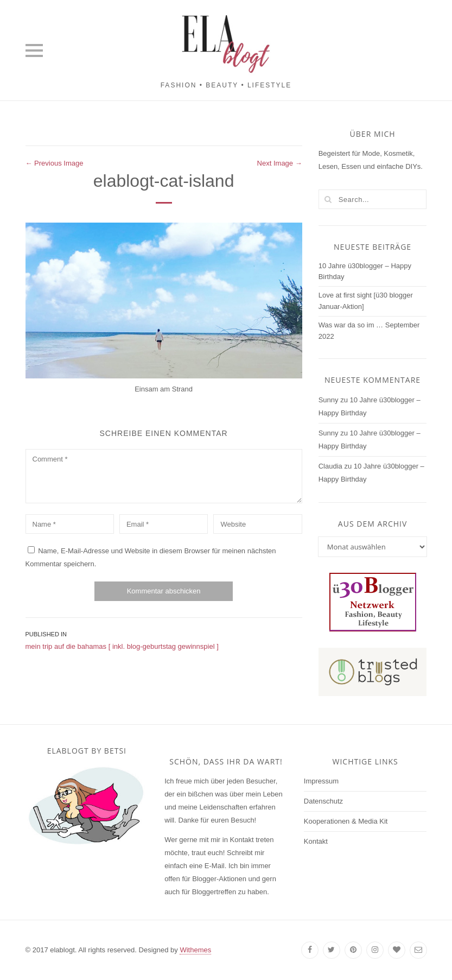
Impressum (321, 781)
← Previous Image (55, 163)
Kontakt (316, 841)
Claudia (330, 466)
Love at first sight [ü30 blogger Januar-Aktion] (366, 301)
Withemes (195, 950)
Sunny (329, 400)
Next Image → (280, 163)
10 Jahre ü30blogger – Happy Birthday (365, 271)
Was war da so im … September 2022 (369, 331)
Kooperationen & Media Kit (346, 821)
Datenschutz (323, 801)
